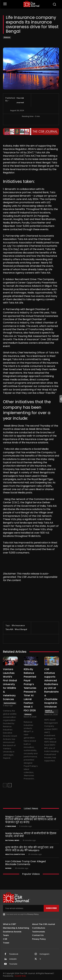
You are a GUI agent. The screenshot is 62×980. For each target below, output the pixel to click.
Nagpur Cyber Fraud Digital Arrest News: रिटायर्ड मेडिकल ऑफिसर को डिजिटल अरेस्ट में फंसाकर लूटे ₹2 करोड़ (31, 819)
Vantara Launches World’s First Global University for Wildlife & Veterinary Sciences (10, 684)
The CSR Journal (20, 100)
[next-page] (10, 785)
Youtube (13, 964)
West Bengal (21, 629)
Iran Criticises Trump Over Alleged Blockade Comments (25, 863)
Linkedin (13, 959)
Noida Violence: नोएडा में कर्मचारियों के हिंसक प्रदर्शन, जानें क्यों (31, 835)
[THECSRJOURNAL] (32, 4)
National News (10, 703)
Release (7, 38)
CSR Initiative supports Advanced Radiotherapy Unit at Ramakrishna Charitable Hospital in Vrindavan (51, 688)
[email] (23, 908)
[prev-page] (5, 785)
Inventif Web (20, 976)
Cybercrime (11, 826)
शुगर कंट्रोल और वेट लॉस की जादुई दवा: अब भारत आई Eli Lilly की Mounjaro (29, 849)
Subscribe (51, 908)
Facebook (14, 954)
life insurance (18, 625)
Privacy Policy (33, 914)
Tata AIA (9, 629)
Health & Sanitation (50, 711)
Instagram (45, 954)
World (8, 868)
